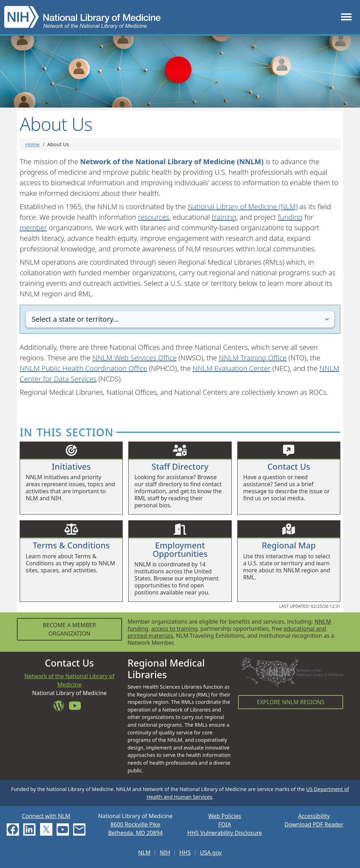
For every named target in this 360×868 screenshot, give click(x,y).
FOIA (225, 824)
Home (33, 144)
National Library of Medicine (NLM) (243, 207)
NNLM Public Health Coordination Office (83, 368)
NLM (144, 853)
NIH (165, 853)
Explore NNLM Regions (291, 702)
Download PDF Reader (314, 824)
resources (154, 217)
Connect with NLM (46, 816)
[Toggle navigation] (346, 17)
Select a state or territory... (75, 319)
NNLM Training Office (253, 358)
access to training (174, 629)
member (33, 228)
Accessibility (314, 816)
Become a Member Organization (69, 629)
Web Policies (225, 816)
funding (290, 217)
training (224, 217)
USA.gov (211, 853)
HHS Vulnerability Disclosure (225, 833)
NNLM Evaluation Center (232, 368)
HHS (185, 853)
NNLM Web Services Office (135, 358)
